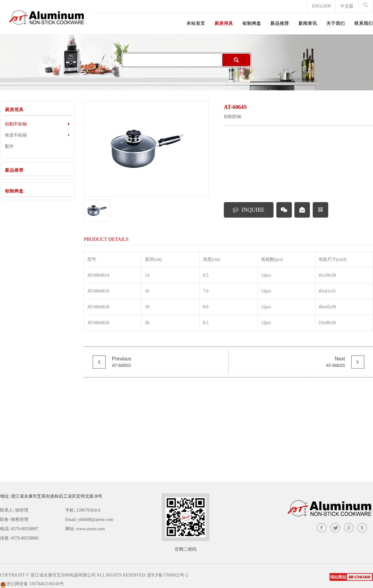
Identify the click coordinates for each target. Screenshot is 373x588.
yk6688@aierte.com (96, 520)
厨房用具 (14, 110)
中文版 (347, 6)
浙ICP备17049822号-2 (167, 575)
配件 (9, 146)
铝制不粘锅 (37, 124)
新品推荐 (14, 170)
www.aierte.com (90, 529)
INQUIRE (249, 210)
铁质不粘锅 (37, 135)
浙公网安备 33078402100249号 (35, 584)
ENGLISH (321, 6)
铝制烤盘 (14, 191)
